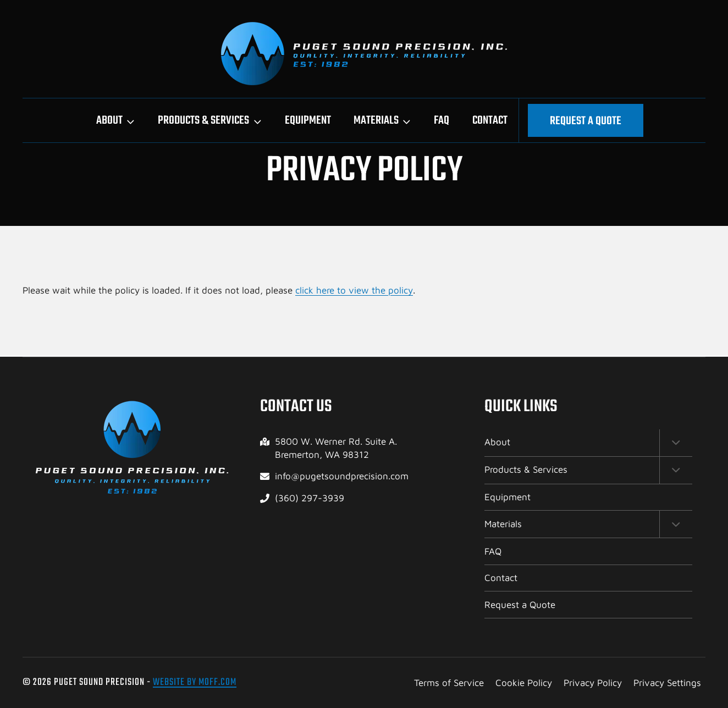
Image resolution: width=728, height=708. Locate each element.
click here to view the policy (354, 290)
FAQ (442, 121)
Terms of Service (449, 683)
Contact (490, 121)
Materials (503, 523)
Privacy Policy (593, 683)
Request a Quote (586, 121)
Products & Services (526, 468)
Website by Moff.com (195, 682)
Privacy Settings (667, 683)
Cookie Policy (524, 683)
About (497, 440)
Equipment (308, 121)
